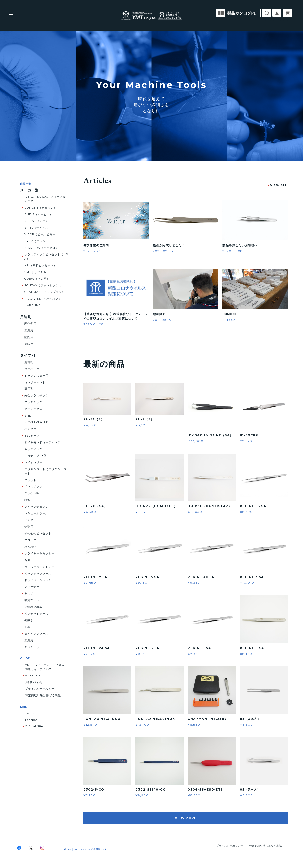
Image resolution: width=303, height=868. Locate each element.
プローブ (30, 540)
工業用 (29, 330)
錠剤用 (29, 527)
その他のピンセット (38, 533)
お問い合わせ (34, 682)
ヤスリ (29, 593)
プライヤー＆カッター (39, 553)
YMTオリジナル (35, 272)
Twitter (31, 713)
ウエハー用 (32, 369)
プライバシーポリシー (40, 689)
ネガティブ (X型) (36, 456)
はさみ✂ (30, 547)
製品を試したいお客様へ (240, 245)
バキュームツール (36, 513)
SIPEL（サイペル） (38, 228)
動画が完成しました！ (169, 245)
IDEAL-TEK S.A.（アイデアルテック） (45, 199)
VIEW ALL (279, 185)
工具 (27, 627)
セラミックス (33, 409)
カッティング (33, 449)
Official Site (34, 726)
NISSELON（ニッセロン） (43, 248)
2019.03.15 (231, 320)
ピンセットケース (36, 614)
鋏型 (27, 500)
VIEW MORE (186, 818)
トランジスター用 (36, 376)
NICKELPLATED (36, 422)
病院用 (29, 337)
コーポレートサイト (277, 19)
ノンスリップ (33, 486)
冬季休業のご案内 (96, 245)
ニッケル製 (32, 493)
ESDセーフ (32, 436)
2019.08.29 (162, 320)
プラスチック (33, 402)
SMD (28, 416)
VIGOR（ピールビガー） (41, 234)
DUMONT (229, 314)
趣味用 (29, 344)
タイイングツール (36, 634)
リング (29, 520)
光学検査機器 (33, 607)
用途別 (26, 317)
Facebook (33, 720)
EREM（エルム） (36, 241)
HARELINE (33, 305)
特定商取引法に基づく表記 (43, 695)
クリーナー (32, 587)
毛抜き (29, 620)
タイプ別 (28, 355)
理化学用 (30, 324)
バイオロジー (33, 462)
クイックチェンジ (36, 507)
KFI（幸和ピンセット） (41, 265)
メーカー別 (30, 190)
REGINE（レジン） (38, 221)
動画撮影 (159, 314)
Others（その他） (37, 279)
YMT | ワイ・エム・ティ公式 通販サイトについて (45, 667)
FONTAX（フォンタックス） (44, 285)
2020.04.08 (94, 324)
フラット (30, 480)
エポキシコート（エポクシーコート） (45, 471)
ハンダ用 (30, 429)
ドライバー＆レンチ (38, 580)
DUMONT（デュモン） (41, 208)
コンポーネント (35, 382)
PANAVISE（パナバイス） (43, 299)
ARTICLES (33, 675)
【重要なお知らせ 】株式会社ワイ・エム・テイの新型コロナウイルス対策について (116, 316)
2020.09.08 (163, 251)
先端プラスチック (36, 395)
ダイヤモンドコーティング (42, 442)
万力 (27, 560)
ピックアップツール (38, 574)
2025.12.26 (92, 251)
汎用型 (29, 389)
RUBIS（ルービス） (39, 214)
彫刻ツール (32, 600)
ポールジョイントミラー (41, 567)
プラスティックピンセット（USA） (46, 256)
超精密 (29, 362)
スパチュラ (32, 647)
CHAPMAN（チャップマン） (45, 292)
